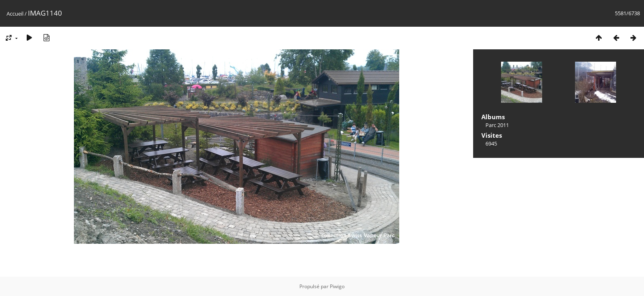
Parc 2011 (497, 125)
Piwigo (337, 286)
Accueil (15, 14)
